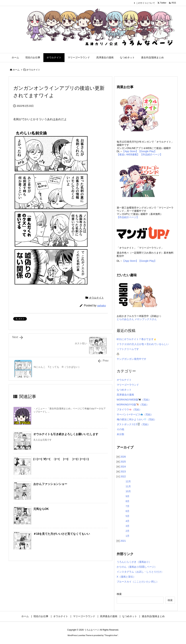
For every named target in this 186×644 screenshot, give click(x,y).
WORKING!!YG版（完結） (133, 405)
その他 (120, 429)
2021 (123, 541)
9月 (128, 496)
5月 (128, 516)
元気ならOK (41, 509)
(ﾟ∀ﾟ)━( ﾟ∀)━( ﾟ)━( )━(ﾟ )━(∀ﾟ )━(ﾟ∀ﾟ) (61, 459)
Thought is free (111, 635)
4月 (128, 521)
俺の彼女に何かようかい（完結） (137, 419)
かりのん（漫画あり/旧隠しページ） (137, 567)
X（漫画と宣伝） (126, 577)
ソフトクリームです (128, 349)
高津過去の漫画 (125, 395)
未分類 (120, 434)
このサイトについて (145, 3)
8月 (128, 501)
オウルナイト (33, 70)
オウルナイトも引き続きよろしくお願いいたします (66, 434)
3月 (128, 526)
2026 (123, 457)
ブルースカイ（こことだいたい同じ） (138, 582)
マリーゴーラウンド (128, 385)
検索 (119, 594)
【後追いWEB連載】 (128, 154)
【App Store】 (130, 151)
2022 (123, 476)
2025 (123, 462)
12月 (128, 481)
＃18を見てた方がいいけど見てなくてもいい (62, 534)
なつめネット (124, 390)
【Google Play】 (147, 151)
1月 (128, 536)
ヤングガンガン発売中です (132, 359)
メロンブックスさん (146, 319)
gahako (101, 305)
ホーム (16, 70)
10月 (128, 491)
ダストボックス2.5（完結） (133, 424)
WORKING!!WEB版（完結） (134, 400)
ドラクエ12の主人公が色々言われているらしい (143, 344)
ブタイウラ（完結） (129, 409)
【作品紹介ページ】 (151, 154)
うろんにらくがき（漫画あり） (134, 562)
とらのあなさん (125, 319)
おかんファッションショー (50, 484)
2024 (123, 467)
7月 (128, 506)
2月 (128, 531)
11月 (128, 486)
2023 (123, 472)
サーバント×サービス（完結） (135, 414)
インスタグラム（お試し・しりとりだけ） (140, 572)
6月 (128, 511)
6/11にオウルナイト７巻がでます (136, 339)
